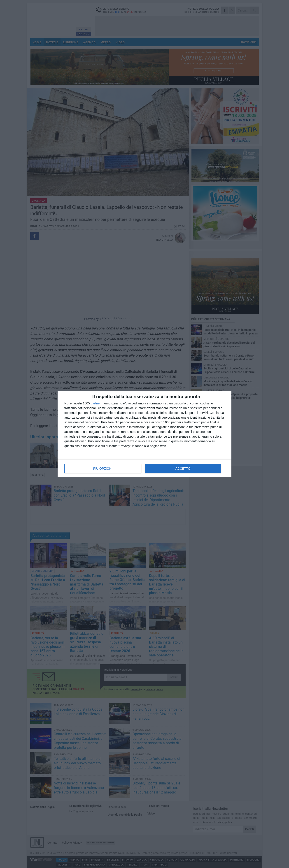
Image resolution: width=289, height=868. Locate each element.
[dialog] (144, 434)
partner (96, 403)
